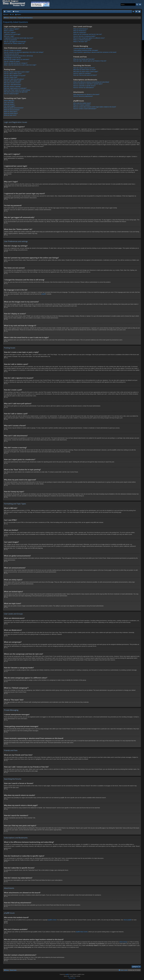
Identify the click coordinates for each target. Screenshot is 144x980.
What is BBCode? (9, 101)
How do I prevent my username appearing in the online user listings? (24, 52)
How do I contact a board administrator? (85, 109)
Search (7, 14)
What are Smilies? (9, 104)
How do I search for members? (82, 73)
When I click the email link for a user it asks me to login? (20, 65)
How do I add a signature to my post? (15, 76)
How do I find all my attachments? (83, 96)
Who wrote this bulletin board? (82, 103)
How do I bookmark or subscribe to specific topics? (88, 84)
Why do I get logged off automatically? (15, 42)
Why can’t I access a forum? (12, 83)
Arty (69, 976)
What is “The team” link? (80, 42)
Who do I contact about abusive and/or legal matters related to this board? (95, 107)
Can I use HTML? (9, 102)
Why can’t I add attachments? (13, 85)
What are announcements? (12, 110)
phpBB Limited (52, 920)
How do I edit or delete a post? (13, 74)
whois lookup (123, 942)
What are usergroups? (80, 32)
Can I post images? (10, 106)
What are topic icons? (10, 115)
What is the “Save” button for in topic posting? (17, 90)
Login (13, 14)
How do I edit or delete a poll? (13, 81)
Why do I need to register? (12, 29)
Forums (17, 12)
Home (9, 12)
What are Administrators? (81, 29)
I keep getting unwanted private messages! (86, 50)
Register (19, 14)
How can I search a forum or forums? (84, 68)
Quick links (5, 12)
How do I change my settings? (13, 50)
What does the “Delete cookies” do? (14, 43)
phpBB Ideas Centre (82, 932)
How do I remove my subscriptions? (84, 88)
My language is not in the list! (12, 58)
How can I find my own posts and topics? (85, 75)
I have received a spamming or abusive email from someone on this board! (95, 52)
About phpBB (127, 920)
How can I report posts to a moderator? (15, 88)
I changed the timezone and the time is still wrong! (18, 56)
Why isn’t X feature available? (82, 105)
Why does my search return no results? (85, 70)
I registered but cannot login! (12, 34)
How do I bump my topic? (11, 94)
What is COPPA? (9, 31)
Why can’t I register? (10, 32)
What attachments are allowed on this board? (86, 94)
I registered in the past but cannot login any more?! (19, 38)
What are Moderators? (80, 31)
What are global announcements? (14, 108)
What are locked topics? (11, 113)
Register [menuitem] (140, 12)
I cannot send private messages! (83, 48)
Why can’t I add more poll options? (14, 79)
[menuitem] (133, 12)
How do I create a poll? (11, 77)
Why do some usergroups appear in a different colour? (89, 38)
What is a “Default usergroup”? (82, 40)
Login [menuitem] (137, 12)
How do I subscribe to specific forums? (85, 86)
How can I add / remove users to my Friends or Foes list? (90, 61)
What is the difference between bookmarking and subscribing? (91, 82)
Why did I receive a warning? (12, 86)
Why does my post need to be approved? (16, 92)
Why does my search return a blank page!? (86, 72)
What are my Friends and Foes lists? (84, 59)
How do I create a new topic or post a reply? (17, 72)
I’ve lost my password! (10, 40)
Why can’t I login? (9, 36)
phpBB (44, 294)
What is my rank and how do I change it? (16, 63)
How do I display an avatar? (12, 61)
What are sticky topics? (11, 112)
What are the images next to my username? (17, 59)
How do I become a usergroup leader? (84, 36)
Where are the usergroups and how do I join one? (88, 34)
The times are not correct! (11, 54)
